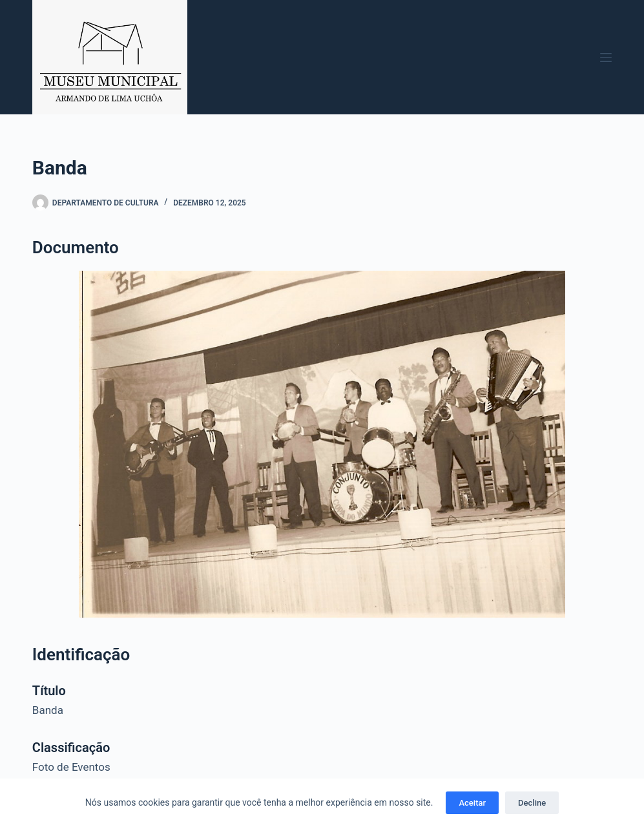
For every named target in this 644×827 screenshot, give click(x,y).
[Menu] (606, 58)
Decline (532, 803)
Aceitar (472, 803)
